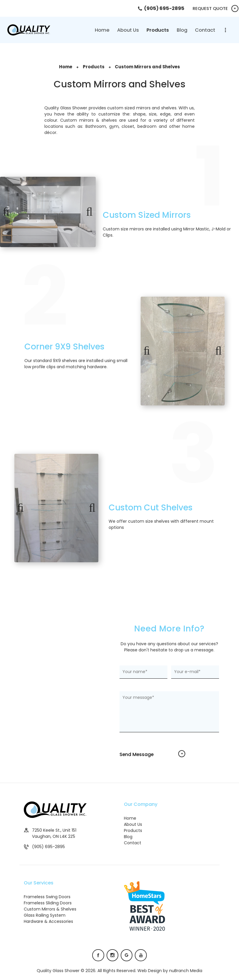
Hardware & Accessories (48, 921)
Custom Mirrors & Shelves (50, 909)
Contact (133, 843)
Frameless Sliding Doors (48, 903)
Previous (9, 212)
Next (87, 212)
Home (66, 67)
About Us (133, 824)
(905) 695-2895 (48, 847)
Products (94, 67)
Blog (128, 837)
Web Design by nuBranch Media (170, 971)
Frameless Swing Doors (47, 897)
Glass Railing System (45, 915)
